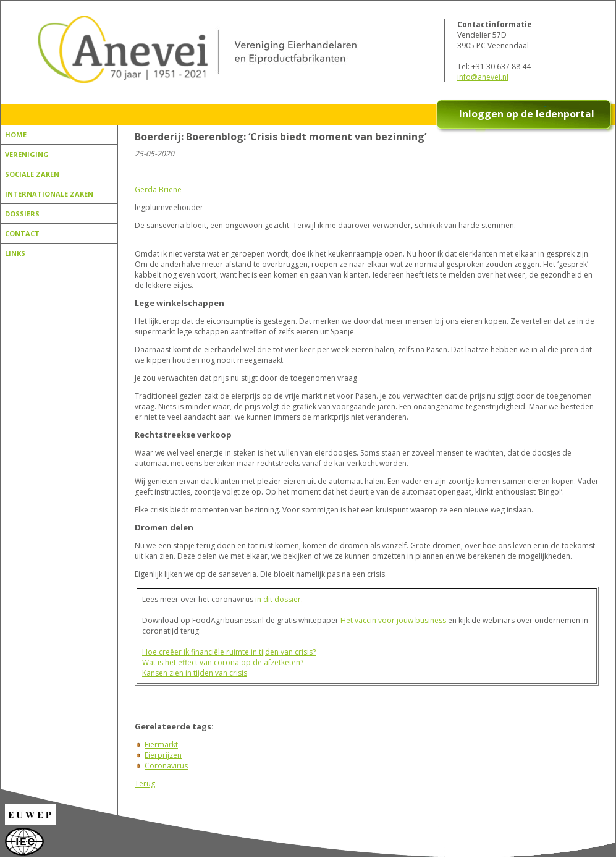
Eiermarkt (161, 745)
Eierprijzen (163, 755)
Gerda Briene (158, 189)
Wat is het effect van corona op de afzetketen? (223, 662)
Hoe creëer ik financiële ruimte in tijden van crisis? (229, 652)
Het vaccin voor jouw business (393, 620)
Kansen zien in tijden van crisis (195, 673)
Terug (145, 784)
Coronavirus (166, 766)
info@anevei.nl (483, 77)
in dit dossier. (279, 599)
